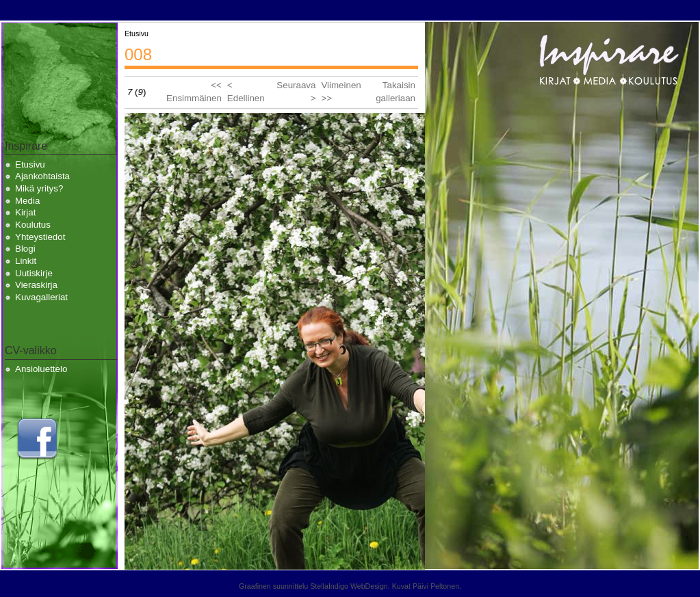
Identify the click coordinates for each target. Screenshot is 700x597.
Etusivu (30, 164)
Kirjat (25, 212)
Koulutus (33, 225)
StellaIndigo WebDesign (349, 586)
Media (27, 201)
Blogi (25, 249)
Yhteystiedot (40, 237)
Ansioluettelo (41, 369)
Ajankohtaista (42, 176)
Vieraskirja (36, 285)
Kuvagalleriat (41, 297)
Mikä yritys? (39, 188)
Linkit (26, 261)
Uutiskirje (34, 273)
